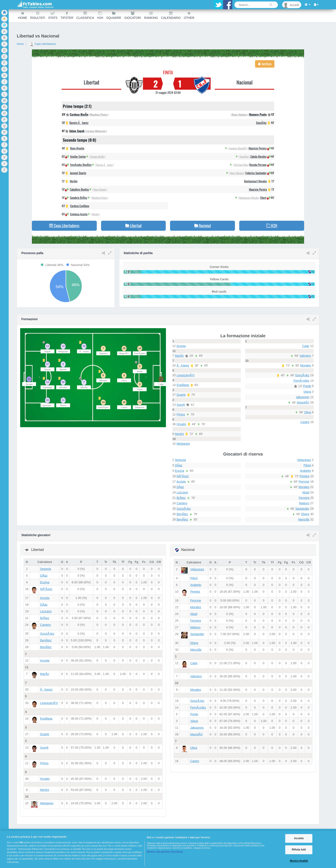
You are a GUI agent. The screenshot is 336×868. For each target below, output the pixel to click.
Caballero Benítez (79, 189)
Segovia (180, 460)
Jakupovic (303, 397)
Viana (307, 392)
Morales (306, 365)
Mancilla (304, 519)
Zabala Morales (258, 156)
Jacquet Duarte (78, 173)
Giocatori (133, 15)
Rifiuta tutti (299, 850)
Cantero (182, 503)
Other (189, 15)
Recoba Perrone (258, 165)
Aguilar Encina (78, 156)
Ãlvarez (183, 365)
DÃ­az (179, 465)
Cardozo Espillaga (80, 206)
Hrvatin (181, 424)
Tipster (67, 15)
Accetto (299, 838)
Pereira (304, 476)
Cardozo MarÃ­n (79, 114)
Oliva (308, 412)
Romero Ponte (258, 114)
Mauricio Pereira (258, 148)
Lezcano (182, 492)
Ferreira (304, 498)
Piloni (307, 465)
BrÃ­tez (181, 498)
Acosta (181, 346)
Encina (179, 471)
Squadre (114, 15)
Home (23, 15)
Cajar (306, 346)
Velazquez (304, 460)
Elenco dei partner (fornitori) (165, 852)
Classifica (85, 15)
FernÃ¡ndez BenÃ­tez (81, 165)
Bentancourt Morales (256, 181)
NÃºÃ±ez (183, 476)
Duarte (181, 395)
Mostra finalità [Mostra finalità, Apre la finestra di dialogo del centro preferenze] (299, 861)
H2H (100, 15)
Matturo (304, 503)
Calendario (171, 15)
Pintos (181, 414)
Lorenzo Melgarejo (96, 131)
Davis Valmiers (240, 114)
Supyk (181, 405)
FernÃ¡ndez (301, 381)
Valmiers (305, 356)
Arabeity (305, 471)
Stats (53, 15)
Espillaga (183, 385)
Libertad (91, 82)
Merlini (74, 181)
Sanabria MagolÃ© (238, 148)
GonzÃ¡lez (261, 122)
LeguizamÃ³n (186, 375)
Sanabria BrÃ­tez (79, 197)
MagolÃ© (303, 402)
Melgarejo (183, 444)
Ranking (151, 15)
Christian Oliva (241, 165)
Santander (302, 509)
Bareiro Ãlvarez (79, 122)
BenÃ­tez (182, 514)
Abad (306, 492)
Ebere (263, 197)
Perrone (304, 482)
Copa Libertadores (43, 44)
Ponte (307, 386)
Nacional (244, 82)
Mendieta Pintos (99, 114)
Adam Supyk (77, 131)
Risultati (38, 15)
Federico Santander (256, 173)
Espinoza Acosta (79, 214)
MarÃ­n (179, 356)
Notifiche (265, 64)
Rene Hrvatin (77, 148)
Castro (305, 422)
